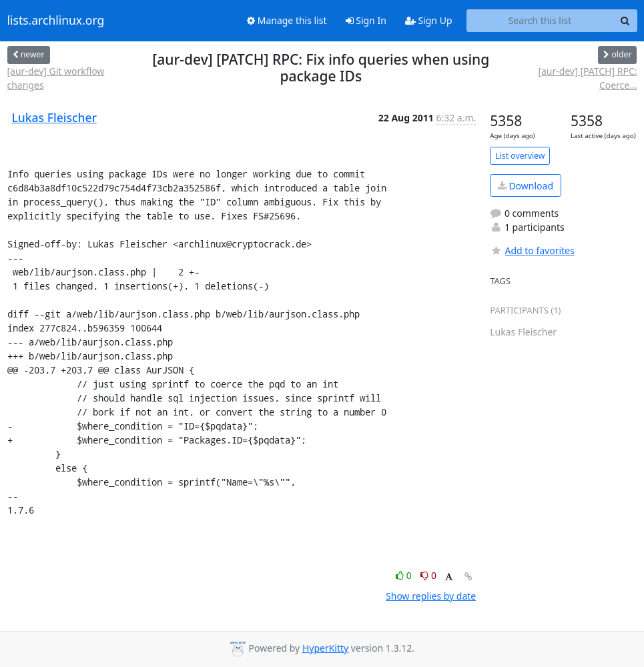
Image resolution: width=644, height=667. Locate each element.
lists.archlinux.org (56, 21)
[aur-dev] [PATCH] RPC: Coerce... (587, 78)
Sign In (366, 20)
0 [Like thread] (405, 575)
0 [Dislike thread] (428, 575)
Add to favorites (532, 250)
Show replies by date (431, 596)
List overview (520, 156)
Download (526, 186)
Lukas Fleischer (54, 117)
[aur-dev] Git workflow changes (56, 78)
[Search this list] (540, 21)
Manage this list (287, 20)
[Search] (625, 21)
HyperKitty (325, 648)
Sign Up (429, 20)
